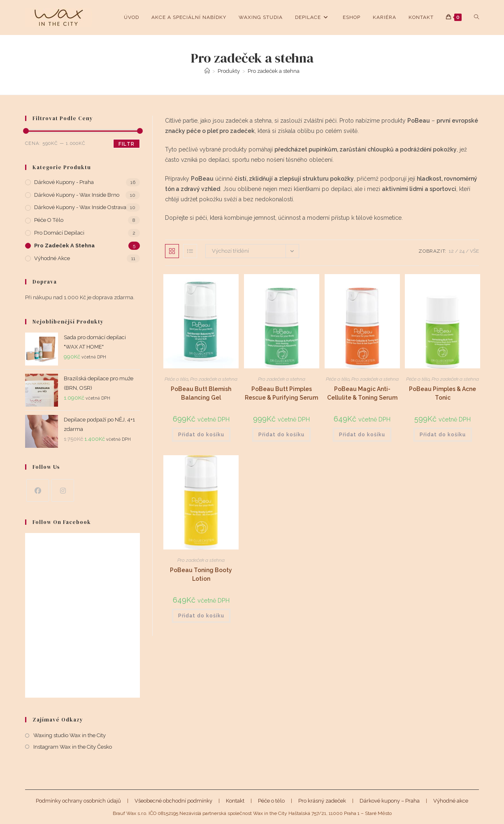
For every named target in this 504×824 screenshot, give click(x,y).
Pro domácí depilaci (59, 233)
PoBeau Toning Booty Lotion (201, 574)
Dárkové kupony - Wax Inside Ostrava (80, 207)
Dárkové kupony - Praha (64, 182)
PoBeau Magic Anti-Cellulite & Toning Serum (362, 393)
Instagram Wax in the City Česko (73, 747)
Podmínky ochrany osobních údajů (78, 801)
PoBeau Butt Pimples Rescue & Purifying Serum (281, 393)
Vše (474, 251)
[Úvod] (207, 71)
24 (462, 251)
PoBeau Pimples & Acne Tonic (442, 393)
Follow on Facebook (62, 522)
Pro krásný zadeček (322, 801)
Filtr (127, 144)
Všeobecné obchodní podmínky (173, 801)
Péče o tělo (176, 379)
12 (451, 251)
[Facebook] (38, 490)
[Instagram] (63, 490)
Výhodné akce (52, 258)
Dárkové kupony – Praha (390, 801)
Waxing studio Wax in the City (70, 735)
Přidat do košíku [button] (201, 435)
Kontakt (235, 801)
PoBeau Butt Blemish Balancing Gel (201, 393)
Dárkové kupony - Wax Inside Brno (77, 195)
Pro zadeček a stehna (274, 71)
